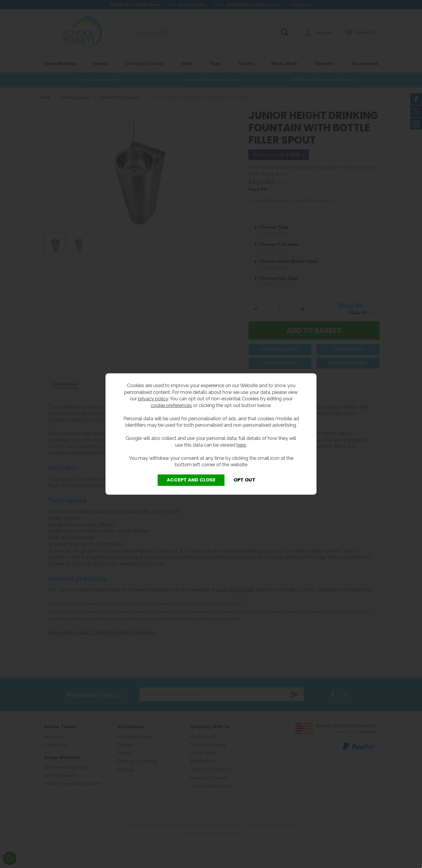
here (241, 445)
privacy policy (153, 399)
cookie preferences (171, 405)
